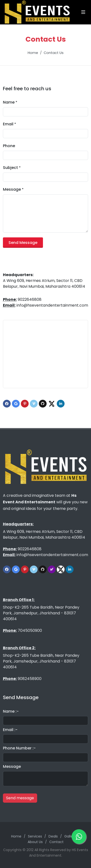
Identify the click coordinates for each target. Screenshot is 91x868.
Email (9, 124)
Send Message (23, 243)
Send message (20, 798)
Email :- (10, 730)
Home (33, 53)
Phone (9, 146)
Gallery (70, 836)
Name (10, 102)
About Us (35, 842)
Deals (53, 836)
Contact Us (54, 53)
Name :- (11, 711)
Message (13, 189)
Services (35, 836)
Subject (12, 168)
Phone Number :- (19, 748)
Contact (56, 842)
